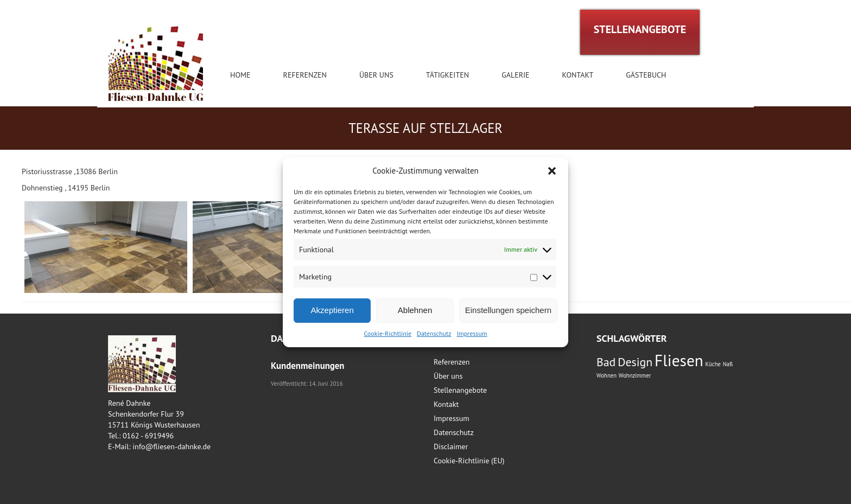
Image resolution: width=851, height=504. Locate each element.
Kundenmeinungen (308, 366)
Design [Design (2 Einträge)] (635, 362)
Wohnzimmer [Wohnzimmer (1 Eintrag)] (635, 375)
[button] (552, 171)
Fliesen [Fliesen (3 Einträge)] (679, 360)
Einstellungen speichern (508, 310)
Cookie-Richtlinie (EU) (469, 461)
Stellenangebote (460, 390)
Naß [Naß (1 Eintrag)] (728, 364)
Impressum (472, 333)
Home (240, 75)
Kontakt (578, 75)
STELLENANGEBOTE (640, 29)
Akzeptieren (332, 310)
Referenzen (305, 75)
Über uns (376, 75)
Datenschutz (434, 333)
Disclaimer (451, 446)
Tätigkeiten (447, 75)
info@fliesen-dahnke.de (172, 446)
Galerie (515, 75)
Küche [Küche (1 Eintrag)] (713, 364)
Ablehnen (415, 310)
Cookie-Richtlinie (388, 333)
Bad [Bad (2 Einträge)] (606, 362)
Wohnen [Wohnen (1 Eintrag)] (607, 375)
